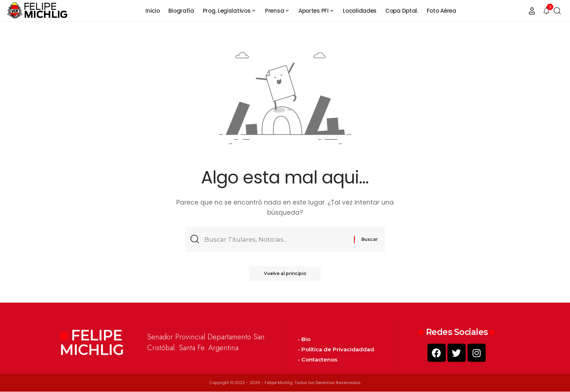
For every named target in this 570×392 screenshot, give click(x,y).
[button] (532, 11)
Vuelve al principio (285, 274)
